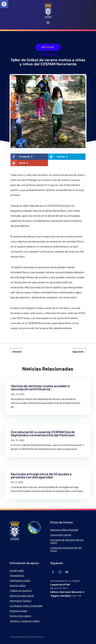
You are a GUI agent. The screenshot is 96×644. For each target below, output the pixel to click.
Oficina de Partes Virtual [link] (22, 596)
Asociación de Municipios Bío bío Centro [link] (67, 541)
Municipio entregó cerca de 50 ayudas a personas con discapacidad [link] (41, 476)
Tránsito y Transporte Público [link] (25, 621)
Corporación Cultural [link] (61, 535)
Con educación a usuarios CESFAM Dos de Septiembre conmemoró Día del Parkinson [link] (43, 434)
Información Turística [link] (20, 601)
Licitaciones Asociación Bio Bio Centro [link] (66, 549)
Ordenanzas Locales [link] (20, 580)
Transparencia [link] (17, 575)
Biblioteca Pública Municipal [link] (64, 530)
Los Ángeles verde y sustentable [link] (26, 606)
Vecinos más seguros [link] (20, 616)
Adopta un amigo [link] (18, 611)
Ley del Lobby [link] (17, 570)
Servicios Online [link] (18, 586)
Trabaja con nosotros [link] (21, 591)
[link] (4, 4)
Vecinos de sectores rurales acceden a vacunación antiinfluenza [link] (40, 388)
